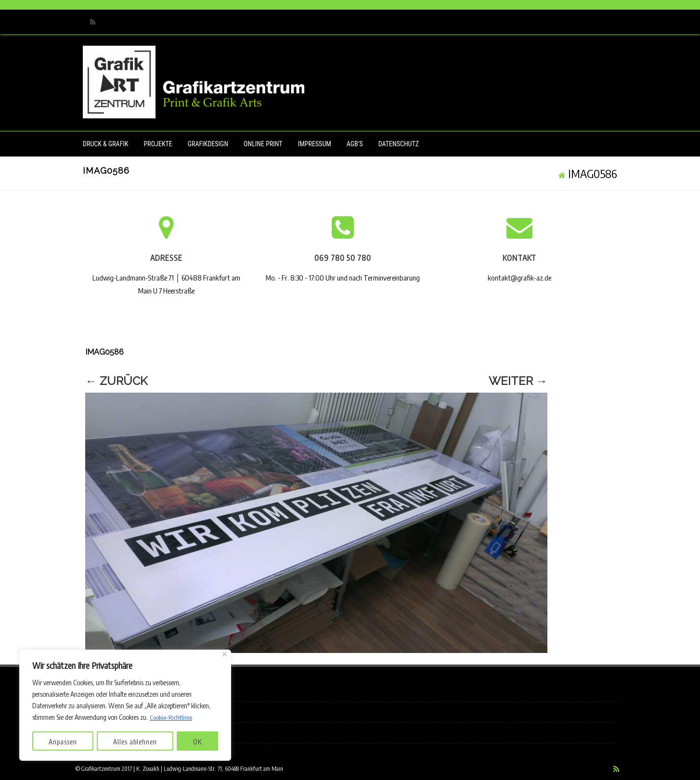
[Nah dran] (225, 655)
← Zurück (116, 381)
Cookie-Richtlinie (172, 718)
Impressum (315, 144)
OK (198, 742)
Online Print (263, 144)
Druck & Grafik (106, 144)
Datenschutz (399, 144)
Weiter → (518, 381)
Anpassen (63, 742)
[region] (125, 705)
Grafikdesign (208, 144)
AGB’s (355, 144)
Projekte (158, 144)
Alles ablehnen (135, 742)
